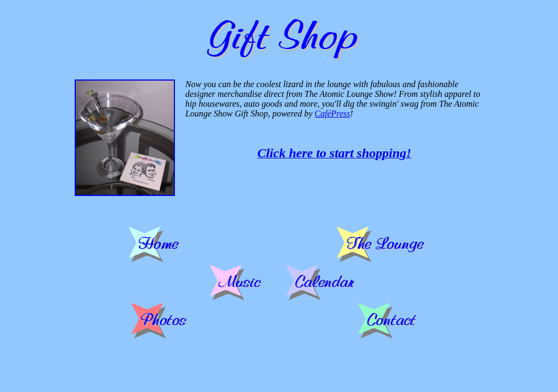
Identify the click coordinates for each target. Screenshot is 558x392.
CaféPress (332, 114)
